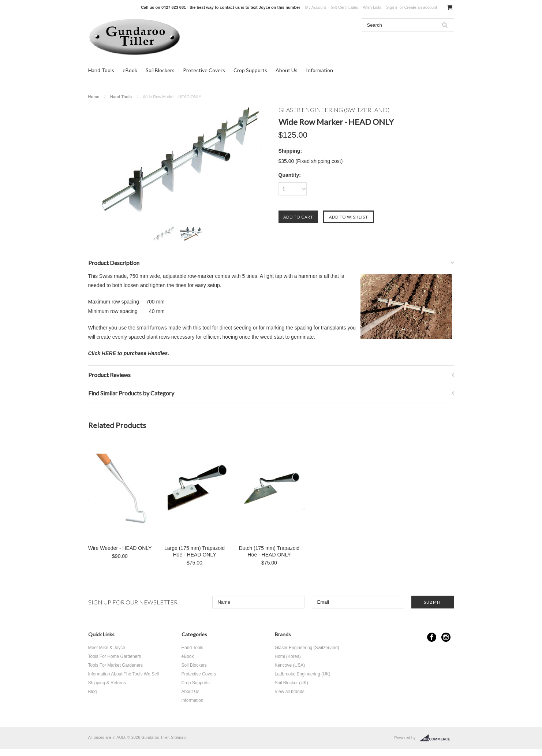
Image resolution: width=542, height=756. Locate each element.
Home (94, 97)
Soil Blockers (160, 70)
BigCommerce (437, 738)
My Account (316, 7)
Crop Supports (250, 70)
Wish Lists (372, 7)
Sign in (392, 7)
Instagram (446, 637)
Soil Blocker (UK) (291, 683)
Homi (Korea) (288, 656)
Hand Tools (101, 70)
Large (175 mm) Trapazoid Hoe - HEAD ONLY (195, 551)
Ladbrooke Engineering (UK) (303, 674)
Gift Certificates (345, 7)
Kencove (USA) (290, 665)
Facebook (432, 637)
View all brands (290, 692)
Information (319, 70)
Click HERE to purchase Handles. (129, 353)
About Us (287, 70)
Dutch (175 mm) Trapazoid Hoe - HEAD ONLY (269, 551)
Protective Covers (204, 70)
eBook (130, 70)
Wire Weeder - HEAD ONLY (120, 548)
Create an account (420, 7)
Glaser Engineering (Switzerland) (307, 648)
